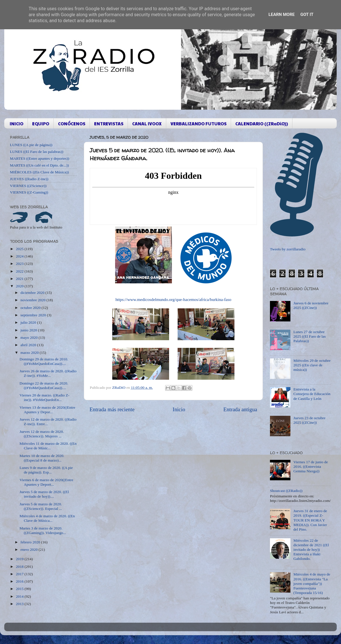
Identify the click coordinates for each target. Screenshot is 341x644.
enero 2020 (30, 550)
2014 (20, 596)
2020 (20, 286)
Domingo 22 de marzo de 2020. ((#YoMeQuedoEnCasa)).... (44, 386)
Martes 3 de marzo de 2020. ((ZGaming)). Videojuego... (43, 530)
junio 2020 (29, 330)
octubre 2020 (31, 308)
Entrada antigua (240, 409)
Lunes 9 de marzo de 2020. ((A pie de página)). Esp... (46, 470)
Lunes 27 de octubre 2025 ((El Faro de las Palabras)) (309, 336)
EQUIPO (41, 123)
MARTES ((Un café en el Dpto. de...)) (39, 165)
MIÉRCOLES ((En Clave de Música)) (39, 172)
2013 (20, 604)
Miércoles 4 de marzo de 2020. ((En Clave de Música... (47, 518)
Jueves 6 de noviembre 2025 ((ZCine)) (311, 305)
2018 (20, 567)
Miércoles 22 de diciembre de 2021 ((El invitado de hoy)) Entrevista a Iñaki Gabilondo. (311, 550)
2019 (20, 559)
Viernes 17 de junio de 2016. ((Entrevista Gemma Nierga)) (310, 467)
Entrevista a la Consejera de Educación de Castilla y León (312, 394)
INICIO (16, 123)
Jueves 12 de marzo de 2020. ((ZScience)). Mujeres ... (42, 434)
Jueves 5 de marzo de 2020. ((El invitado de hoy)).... (44, 494)
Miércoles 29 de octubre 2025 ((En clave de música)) (312, 365)
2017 (20, 574)
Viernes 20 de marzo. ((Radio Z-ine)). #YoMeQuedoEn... (44, 397)
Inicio (179, 409)
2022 (20, 271)
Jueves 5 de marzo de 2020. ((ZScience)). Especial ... (41, 506)
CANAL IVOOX (147, 123)
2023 (20, 264)
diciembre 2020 (33, 293)
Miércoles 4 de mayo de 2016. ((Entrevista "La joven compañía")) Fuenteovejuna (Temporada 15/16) (312, 583)
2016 (20, 581)
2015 (20, 589)
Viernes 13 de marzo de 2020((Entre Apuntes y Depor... (47, 410)
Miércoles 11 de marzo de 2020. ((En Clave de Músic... (48, 446)
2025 (20, 249)
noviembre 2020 (33, 300)
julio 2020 (29, 322)
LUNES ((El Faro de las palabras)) (37, 152)
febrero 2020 (31, 542)
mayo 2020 (30, 337)
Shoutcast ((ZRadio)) (286, 491)
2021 (20, 279)
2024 (20, 256)
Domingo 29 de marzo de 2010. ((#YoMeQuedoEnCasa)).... (44, 361)
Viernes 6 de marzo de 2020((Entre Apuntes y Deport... (46, 482)
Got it (307, 14)
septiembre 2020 (34, 315)
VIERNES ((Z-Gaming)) (29, 192)
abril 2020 (29, 345)
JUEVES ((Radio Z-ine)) (29, 179)
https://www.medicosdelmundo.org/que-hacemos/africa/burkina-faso (173, 300)
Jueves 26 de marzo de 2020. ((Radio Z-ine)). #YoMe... (48, 373)
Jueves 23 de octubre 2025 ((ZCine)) (309, 420)
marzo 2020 (30, 353)
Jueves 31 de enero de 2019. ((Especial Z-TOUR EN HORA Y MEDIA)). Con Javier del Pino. (310, 520)
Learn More (282, 14)
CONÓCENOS (72, 123)
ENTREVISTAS (109, 123)
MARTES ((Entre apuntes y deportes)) (39, 158)
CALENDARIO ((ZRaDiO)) (262, 123)
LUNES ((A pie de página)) (31, 145)
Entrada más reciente (112, 409)
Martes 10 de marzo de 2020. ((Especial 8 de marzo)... (42, 458)
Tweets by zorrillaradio (288, 249)
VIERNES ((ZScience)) (28, 186)
